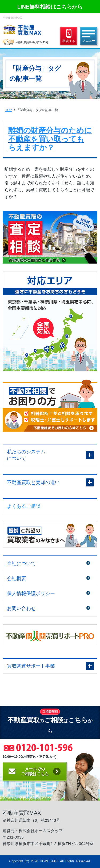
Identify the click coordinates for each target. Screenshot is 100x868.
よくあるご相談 (24, 506)
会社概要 (17, 578)
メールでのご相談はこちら (35, 771)
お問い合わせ (21, 608)
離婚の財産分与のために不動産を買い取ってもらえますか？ (50, 139)
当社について (21, 564)
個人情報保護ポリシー (31, 593)
